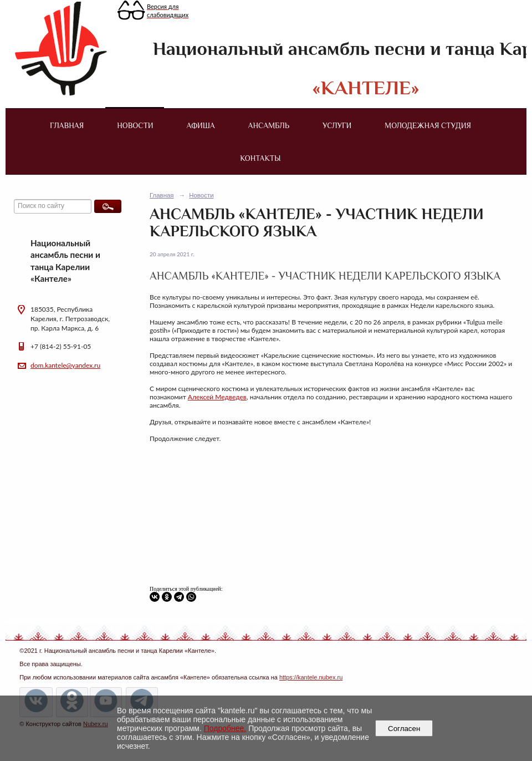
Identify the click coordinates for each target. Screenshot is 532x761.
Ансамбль (269, 125)
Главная (67, 125)
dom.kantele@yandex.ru (65, 365)
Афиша (201, 125)
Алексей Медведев (217, 397)
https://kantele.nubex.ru (311, 677)
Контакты (260, 158)
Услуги (337, 125)
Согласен (404, 729)
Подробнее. (225, 728)
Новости (135, 125)
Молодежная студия (428, 125)
